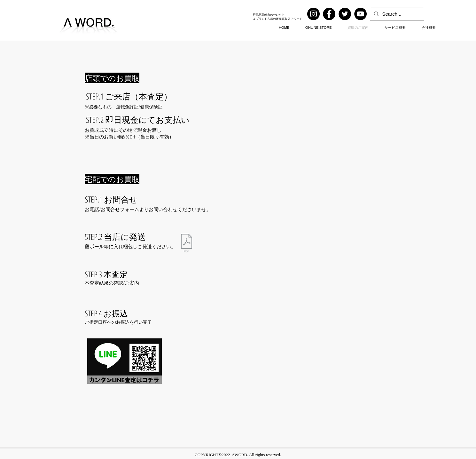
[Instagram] (313, 14)
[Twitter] (345, 14)
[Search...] (396, 14)
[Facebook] (329, 14)
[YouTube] (360, 14)
